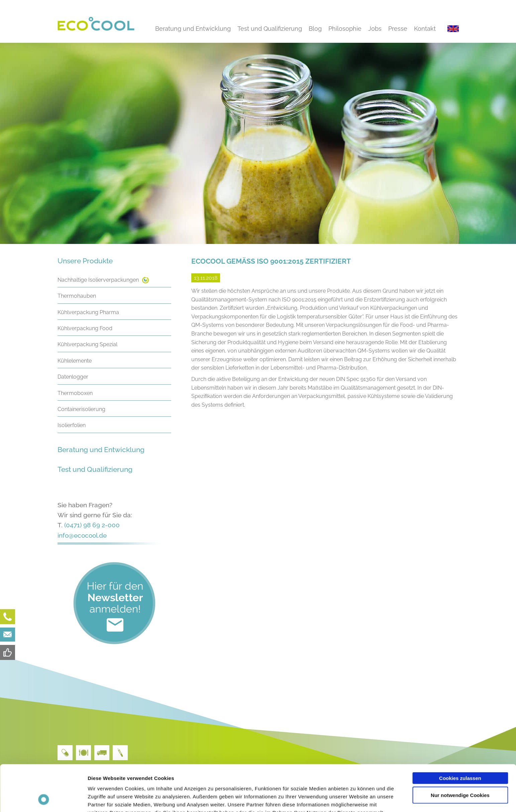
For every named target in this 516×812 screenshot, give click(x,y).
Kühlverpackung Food (85, 328)
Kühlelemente (75, 361)
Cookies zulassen (460, 735)
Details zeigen (356, 799)
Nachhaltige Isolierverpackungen (98, 280)
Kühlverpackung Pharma (88, 312)
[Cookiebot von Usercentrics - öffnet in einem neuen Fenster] (43, 799)
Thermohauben (77, 296)
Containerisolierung (81, 409)
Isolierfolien (72, 425)
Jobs (375, 29)
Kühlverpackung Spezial (87, 344)
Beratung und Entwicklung (193, 29)
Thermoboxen (75, 393)
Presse (398, 29)
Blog (315, 29)
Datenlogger (73, 377)
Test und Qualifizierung (270, 29)
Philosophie (345, 29)
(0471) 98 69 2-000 (92, 525)
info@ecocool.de (82, 535)
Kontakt (425, 29)
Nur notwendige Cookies (460, 752)
